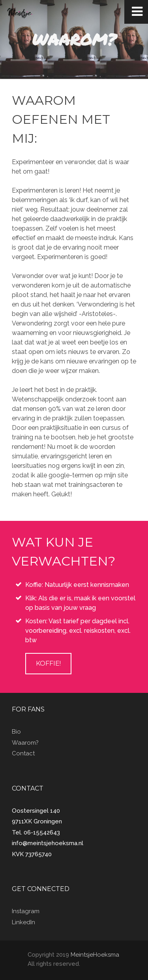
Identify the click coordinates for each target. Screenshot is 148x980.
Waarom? (25, 743)
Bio (16, 732)
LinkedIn (23, 922)
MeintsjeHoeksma (95, 955)
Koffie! (48, 663)
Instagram (26, 911)
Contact (23, 753)
